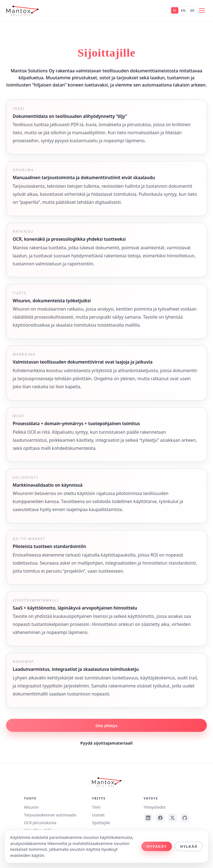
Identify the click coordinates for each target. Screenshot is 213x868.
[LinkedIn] (148, 818)
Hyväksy (157, 847)
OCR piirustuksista (40, 823)
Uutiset (98, 815)
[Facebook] (160, 818)
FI (175, 11)
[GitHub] (185, 818)
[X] (173, 818)
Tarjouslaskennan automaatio (50, 815)
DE (192, 11)
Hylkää (189, 847)
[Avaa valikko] (202, 11)
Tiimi (96, 807)
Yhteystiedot (155, 807)
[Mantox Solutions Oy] (22, 11)
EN (183, 11)
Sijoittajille (101, 823)
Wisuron (31, 807)
